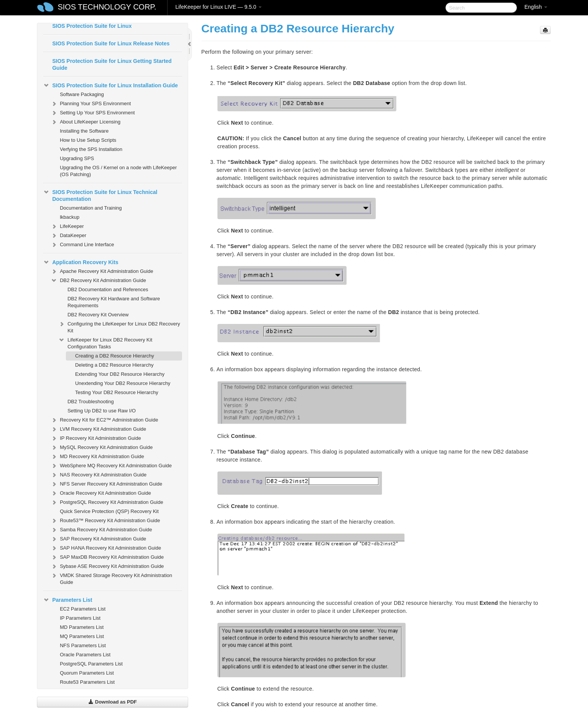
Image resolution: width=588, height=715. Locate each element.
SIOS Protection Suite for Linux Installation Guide (110, 85)
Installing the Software (84, 131)
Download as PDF (113, 702)
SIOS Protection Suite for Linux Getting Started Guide (112, 64)
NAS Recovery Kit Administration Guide (99, 475)
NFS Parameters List (83, 645)
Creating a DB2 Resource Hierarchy (114, 356)
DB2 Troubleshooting (90, 402)
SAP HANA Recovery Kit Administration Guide (106, 548)
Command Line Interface (82, 245)
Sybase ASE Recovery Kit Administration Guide (107, 566)
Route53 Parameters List (87, 682)
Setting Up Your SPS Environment (93, 113)
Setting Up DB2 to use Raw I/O (101, 411)
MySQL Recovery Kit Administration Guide (102, 447)
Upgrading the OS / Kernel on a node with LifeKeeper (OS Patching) (118, 171)
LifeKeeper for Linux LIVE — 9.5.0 (218, 7)
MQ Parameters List (82, 636)
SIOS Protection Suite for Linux (92, 26)
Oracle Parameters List (85, 655)
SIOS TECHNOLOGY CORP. (107, 7)
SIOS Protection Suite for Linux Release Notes (111, 43)
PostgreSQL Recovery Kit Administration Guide (107, 502)
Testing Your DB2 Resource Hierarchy (117, 392)
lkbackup (70, 217)
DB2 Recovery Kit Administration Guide (98, 281)
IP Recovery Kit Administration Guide (96, 438)
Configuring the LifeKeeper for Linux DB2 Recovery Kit (119, 326)
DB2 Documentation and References (108, 289)
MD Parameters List (82, 627)
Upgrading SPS (77, 158)
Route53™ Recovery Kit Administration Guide (105, 521)
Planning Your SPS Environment (91, 104)
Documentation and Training (91, 208)
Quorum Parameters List (87, 673)
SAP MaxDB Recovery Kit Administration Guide (107, 557)
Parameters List (68, 600)
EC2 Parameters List (83, 609)
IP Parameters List (80, 618)
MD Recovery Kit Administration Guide (97, 457)
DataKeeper (68, 236)
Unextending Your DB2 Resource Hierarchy (123, 383)
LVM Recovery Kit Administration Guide (98, 429)
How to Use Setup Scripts (88, 140)
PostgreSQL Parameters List (91, 664)
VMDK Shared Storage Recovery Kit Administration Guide (111, 578)
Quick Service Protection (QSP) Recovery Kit (109, 511)
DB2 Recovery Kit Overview (98, 315)
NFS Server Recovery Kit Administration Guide (106, 484)
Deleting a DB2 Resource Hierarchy (114, 365)
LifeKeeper (67, 226)
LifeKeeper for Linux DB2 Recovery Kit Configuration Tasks (105, 342)
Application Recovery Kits (81, 262)
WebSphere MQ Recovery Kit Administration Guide (111, 466)
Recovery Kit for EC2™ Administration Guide (104, 420)
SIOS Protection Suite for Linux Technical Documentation (100, 195)
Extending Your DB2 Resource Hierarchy (120, 374)
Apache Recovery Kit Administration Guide (102, 271)
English (536, 7)
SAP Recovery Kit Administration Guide (98, 539)
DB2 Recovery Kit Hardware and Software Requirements (114, 302)
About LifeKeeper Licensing (85, 122)
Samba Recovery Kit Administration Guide (101, 530)
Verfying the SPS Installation (91, 149)
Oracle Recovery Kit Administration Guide (101, 493)
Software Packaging (82, 94)
